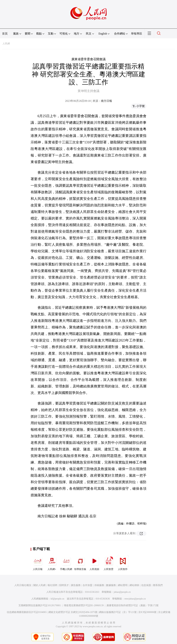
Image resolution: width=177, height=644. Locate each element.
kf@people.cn (57, 599)
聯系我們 (158, 585)
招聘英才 (64, 585)
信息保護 (146, 585)
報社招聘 (52, 585)
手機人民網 (66, 563)
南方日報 (106, 101)
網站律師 (134, 585)
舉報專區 (137, 34)
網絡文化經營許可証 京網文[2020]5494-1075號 (73, 612)
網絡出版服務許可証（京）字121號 (118, 612)
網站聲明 (123, 585)
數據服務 (111, 585)
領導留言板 (80, 563)
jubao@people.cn (122, 592)
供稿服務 (99, 585)
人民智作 (123, 563)
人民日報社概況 (23, 585)
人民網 (6, 44)
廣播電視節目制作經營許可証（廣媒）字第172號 (132, 605)
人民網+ (52, 563)
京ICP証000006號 (147, 612)
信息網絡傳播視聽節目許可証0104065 (27, 612)
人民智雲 (109, 563)
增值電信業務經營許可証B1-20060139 (84, 605)
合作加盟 (87, 585)
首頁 (5, 34)
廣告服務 (76, 585)
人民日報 (38, 563)
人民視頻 (94, 563)
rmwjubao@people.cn (135, 599)
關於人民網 (39, 585)
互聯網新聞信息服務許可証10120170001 (40, 605)
